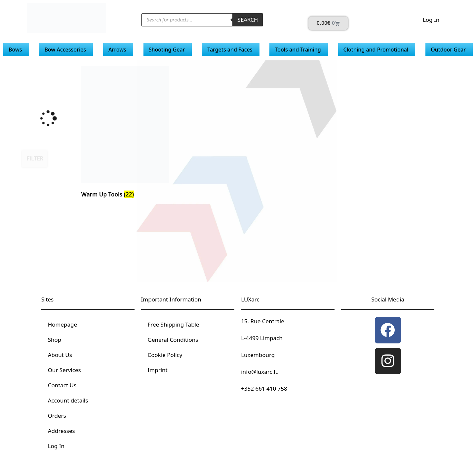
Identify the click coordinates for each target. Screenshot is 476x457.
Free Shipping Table (174, 324)
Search (248, 20)
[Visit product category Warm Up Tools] (125, 134)
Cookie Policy (165, 355)
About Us (60, 355)
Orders (57, 416)
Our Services (64, 370)
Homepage (62, 324)
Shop (55, 340)
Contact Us (62, 385)
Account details (68, 400)
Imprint (158, 370)
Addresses (61, 431)
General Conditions (173, 340)
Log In (431, 20)
